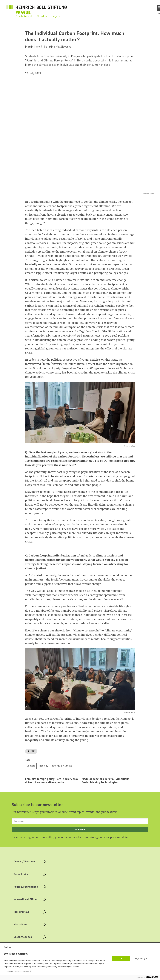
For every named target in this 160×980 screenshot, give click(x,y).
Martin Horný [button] (34, 47)
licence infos (148, 193)
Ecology (44, 766)
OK (121, 959)
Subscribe (80, 862)
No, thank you (141, 959)
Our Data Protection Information (17, 972)
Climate (31, 766)
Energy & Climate (62, 766)
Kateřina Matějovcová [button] (58, 47)
